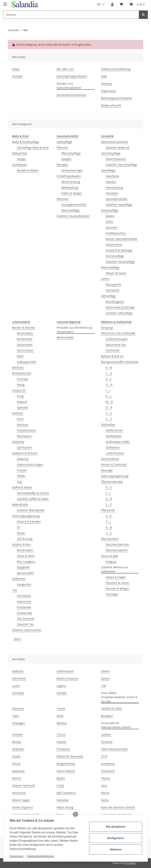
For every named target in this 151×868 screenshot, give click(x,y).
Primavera (63, 749)
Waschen (63, 199)
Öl (18, 527)
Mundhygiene (115, 302)
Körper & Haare (116, 273)
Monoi (105, 793)
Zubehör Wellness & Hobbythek (114, 569)
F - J (108, 493)
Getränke (18, 442)
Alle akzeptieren (116, 827)
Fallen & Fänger (72, 193)
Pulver (21, 533)
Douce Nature (66, 771)
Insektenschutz (116, 233)
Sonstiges (112, 594)
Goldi (60, 716)
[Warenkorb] (137, 4)
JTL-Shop (131, 863)
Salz (20, 482)
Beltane (62, 723)
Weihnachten (65, 337)
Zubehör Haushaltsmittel (73, 216)
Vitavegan (19, 723)
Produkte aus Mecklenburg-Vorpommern (75, 330)
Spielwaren (20, 165)
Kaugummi (24, 584)
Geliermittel (25, 345)
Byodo (61, 778)
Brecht (17, 778)
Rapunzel (18, 771)
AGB (104, 76)
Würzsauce (24, 436)
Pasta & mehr (26, 556)
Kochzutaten (25, 350)
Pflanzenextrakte (112, 482)
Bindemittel (25, 339)
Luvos (16, 686)
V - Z (109, 419)
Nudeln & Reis (22, 544)
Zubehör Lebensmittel (27, 630)
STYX (104, 756)
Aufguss (111, 562)
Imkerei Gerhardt (23, 785)
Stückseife (112, 290)
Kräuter (22, 470)
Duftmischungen (117, 339)
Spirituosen (24, 447)
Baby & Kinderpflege (26, 142)
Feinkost (18, 413)
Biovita (17, 742)
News (16, 69)
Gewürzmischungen (30, 465)
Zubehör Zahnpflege (119, 313)
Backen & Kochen (24, 328)
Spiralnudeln (25, 573)
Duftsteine (113, 447)
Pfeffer (21, 476)
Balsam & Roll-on (112, 356)
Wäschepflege (70, 210)
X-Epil (60, 785)
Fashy (105, 800)
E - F (109, 379)
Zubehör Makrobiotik (31, 510)
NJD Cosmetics (66, 793)
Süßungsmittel (27, 362)
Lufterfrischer (115, 453)
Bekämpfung (70, 187)
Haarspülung (114, 187)
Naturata (63, 800)
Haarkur (111, 182)
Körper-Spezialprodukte (122, 239)
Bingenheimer (66, 764)
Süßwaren (19, 579)
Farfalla (62, 693)
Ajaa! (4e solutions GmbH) (118, 807)
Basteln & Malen (28, 170)
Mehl (20, 356)
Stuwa (16, 756)
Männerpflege (110, 267)
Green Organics (23, 807)
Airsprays (107, 328)
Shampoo (112, 193)
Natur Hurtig (65, 807)
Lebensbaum (65, 671)
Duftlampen (114, 436)
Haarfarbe (112, 176)
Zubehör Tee (25, 624)
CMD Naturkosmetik (114, 749)
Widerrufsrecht (111, 105)
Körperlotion (114, 245)
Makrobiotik (20, 504)
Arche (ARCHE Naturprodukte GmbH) (116, 725)
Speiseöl (22, 407)
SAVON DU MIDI (111, 709)
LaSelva (106, 734)
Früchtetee (24, 596)
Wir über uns (65, 69)
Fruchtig (22, 379)
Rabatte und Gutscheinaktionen (69, 86)
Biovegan (107, 716)
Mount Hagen (21, 800)
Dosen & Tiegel (116, 577)
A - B (109, 367)
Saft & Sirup (25, 539)
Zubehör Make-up (118, 147)
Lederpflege (64, 142)
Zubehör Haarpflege (119, 205)
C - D (109, 373)
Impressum (17, 856)
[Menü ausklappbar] (5, 2)
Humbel (17, 734)
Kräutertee (24, 607)
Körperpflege (110, 210)
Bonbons (18, 367)
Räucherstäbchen (117, 544)
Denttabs (18, 693)
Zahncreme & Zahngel (120, 307)
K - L (109, 396)
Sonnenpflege (115, 256)
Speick (105, 678)
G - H (109, 385)
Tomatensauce (27, 430)
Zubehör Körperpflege (120, 262)
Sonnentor (19, 678)
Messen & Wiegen (118, 588)
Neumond (19, 793)
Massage (107, 470)
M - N (109, 402)
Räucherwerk (110, 539)
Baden (110, 216)
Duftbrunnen (114, 430)
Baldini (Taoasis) (67, 678)
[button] (112, 4)
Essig (20, 396)
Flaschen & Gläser (118, 583)
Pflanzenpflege (71, 153)
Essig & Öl (19, 390)
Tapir (16, 716)
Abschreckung (71, 182)
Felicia (16, 764)
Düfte (109, 222)
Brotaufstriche (22, 373)
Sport (17, 639)
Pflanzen (62, 147)
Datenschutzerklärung (41, 856)
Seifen (105, 279)
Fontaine (107, 742)
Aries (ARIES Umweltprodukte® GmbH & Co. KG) (119, 697)
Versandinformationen (71, 95)
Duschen (112, 227)
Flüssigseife (113, 284)
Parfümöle (113, 350)
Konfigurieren (116, 838)
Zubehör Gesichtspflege (121, 165)
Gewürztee (24, 601)
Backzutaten (25, 333)
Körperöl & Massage (119, 250)
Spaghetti (23, 567)
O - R (109, 407)
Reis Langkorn (26, 562)
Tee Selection (26, 619)
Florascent (108, 771)
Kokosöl (22, 402)
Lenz (104, 785)
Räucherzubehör (117, 550)
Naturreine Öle (116, 345)
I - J (108, 390)
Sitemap (106, 84)
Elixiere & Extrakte (29, 522)
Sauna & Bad (110, 556)
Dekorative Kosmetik (114, 142)
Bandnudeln (25, 550)
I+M (104, 686)
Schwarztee (24, 613)
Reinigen (62, 165)
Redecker (18, 749)
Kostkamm (108, 764)
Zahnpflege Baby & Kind (33, 147)
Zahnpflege (108, 296)
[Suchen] (71, 15)
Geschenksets (110, 459)
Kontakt (17, 76)
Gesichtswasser (116, 159)
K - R (109, 499)
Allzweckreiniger (72, 170)
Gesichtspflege (111, 153)
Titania (106, 778)
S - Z (109, 504)
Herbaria (18, 709)
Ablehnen (116, 850)
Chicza (61, 734)
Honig (21, 385)
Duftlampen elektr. (118, 442)
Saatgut (66, 159)
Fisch (20, 419)
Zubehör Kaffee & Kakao (33, 499)
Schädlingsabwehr (69, 176)
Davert (105, 671)
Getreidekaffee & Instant (33, 493)
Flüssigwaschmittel (74, 205)
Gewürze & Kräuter (25, 453)
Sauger (22, 159)
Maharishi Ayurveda (70, 756)
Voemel (61, 742)
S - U (109, 413)
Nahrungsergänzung (26, 516)
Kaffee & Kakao (22, 487)
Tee (15, 590)
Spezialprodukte (116, 199)
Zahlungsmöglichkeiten (72, 76)
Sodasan (18, 671)
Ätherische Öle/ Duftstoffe (118, 333)
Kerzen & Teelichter (114, 465)
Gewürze (23, 459)
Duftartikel (108, 425)
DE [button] (99, 4)
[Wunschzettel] (122, 4)
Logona (61, 686)
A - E (109, 487)
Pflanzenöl (108, 510)
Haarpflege (108, 170)
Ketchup (22, 425)
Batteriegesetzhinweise (116, 98)
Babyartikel (20, 153)
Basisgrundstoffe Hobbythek (120, 362)
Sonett (61, 709)
